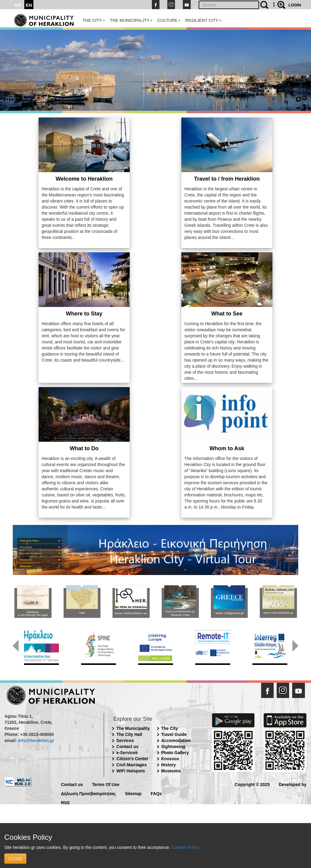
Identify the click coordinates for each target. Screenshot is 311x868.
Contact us (127, 747)
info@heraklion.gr (36, 740)
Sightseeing (173, 747)
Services (125, 740)
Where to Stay (84, 314)
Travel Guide (174, 734)
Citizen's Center (132, 759)
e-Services (127, 753)
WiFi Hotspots (131, 771)
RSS (65, 802)
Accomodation (176, 740)
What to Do (84, 448)
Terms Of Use (106, 784)
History (169, 765)
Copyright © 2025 (252, 784)
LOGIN (295, 5)
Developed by (293, 784)
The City (170, 728)
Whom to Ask (227, 448)
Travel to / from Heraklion (227, 179)
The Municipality (133, 728)
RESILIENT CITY (203, 20)
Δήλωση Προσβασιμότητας (89, 793)
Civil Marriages (132, 765)
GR (18, 5)
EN (29, 5)
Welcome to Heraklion (84, 179)
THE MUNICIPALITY (131, 20)
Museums (171, 771)
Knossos (170, 759)
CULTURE (169, 20)
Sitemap (133, 793)
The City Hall (129, 734)
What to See (227, 314)
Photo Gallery (175, 753)
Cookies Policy (185, 847)
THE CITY (94, 20)
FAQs (156, 793)
